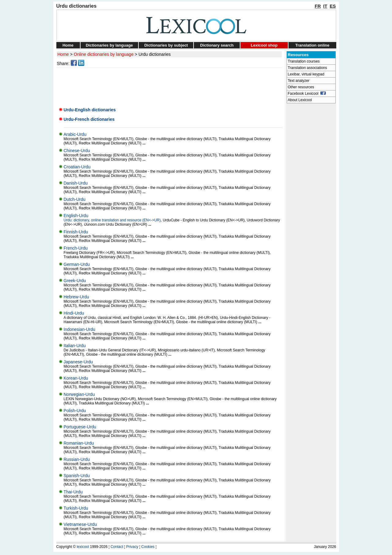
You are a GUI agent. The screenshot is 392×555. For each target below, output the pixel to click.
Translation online (312, 45)
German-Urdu (77, 264)
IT (325, 6)
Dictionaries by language (109, 45)
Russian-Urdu (77, 459)
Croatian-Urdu (77, 167)
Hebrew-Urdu (76, 297)
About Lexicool (300, 100)
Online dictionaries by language (104, 54)
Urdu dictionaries (155, 54)
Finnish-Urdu (76, 232)
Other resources (301, 87)
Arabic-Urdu (75, 134)
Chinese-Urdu (77, 151)
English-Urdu (76, 216)
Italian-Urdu (75, 346)
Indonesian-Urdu (80, 329)
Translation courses (304, 61)
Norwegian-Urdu (79, 394)
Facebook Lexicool (307, 94)
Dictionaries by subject (166, 45)
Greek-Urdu (75, 281)
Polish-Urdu (75, 411)
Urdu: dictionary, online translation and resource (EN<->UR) (112, 220)
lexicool (83, 547)
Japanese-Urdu (78, 362)
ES (333, 6)
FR (318, 6)
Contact (117, 547)
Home (68, 45)
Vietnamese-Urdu (80, 524)
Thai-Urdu (73, 492)
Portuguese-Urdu (80, 427)
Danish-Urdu (76, 183)
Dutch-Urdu (75, 199)
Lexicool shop (264, 45)
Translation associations (307, 68)
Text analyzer (299, 81)
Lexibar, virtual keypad (306, 74)
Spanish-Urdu (77, 476)
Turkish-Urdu (76, 508)
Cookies (148, 547)
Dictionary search (217, 45)
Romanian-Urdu (79, 443)
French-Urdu (76, 248)
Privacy (132, 547)
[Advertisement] (170, 86)
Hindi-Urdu (74, 313)
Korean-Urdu (76, 378)
